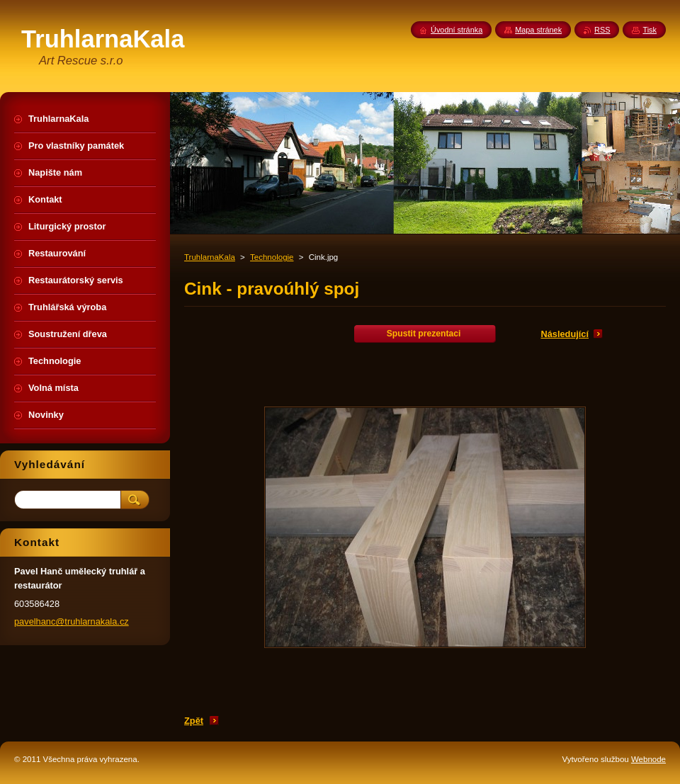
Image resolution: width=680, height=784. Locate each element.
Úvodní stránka (457, 30)
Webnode (648, 759)
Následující (565, 334)
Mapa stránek (538, 30)
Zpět (194, 721)
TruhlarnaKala (210, 257)
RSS (602, 30)
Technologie (272, 257)
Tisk (650, 30)
